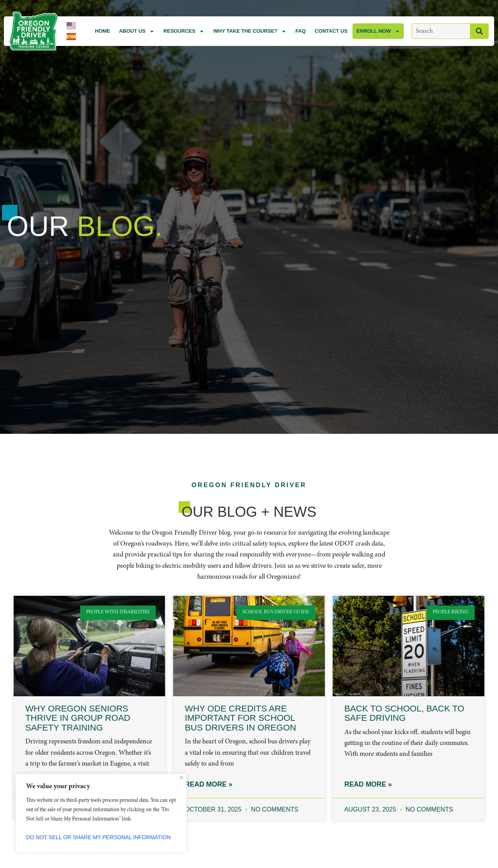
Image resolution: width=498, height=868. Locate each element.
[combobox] (441, 31)
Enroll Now (378, 31)
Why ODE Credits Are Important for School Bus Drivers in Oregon (240, 718)
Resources (184, 31)
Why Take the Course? (250, 31)
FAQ (301, 31)
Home (103, 31)
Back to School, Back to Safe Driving (404, 713)
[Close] (181, 777)
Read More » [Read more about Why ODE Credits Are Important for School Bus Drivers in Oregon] (209, 785)
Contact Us (331, 31)
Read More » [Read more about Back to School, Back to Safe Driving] (368, 785)
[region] (101, 813)
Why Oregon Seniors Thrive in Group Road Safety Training (78, 718)
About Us (137, 31)
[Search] (479, 31)
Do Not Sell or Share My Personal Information (99, 837)
